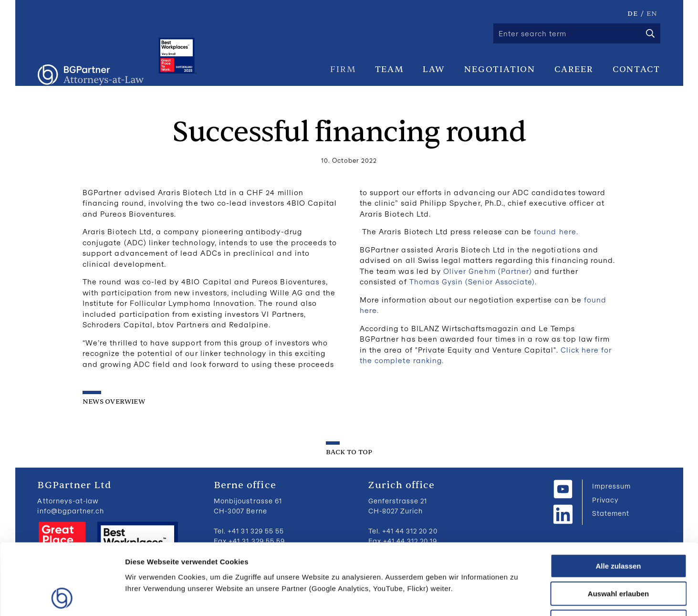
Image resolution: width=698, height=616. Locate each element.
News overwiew (114, 402)
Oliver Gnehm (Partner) (489, 271)
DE (633, 14)
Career (574, 69)
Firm (343, 69)
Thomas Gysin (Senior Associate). (473, 282)
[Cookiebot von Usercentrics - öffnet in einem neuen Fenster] (62, 597)
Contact (636, 69)
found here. (556, 231)
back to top (349, 452)
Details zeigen (507, 597)
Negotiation (500, 69)
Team (389, 69)
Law (434, 69)
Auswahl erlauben (618, 527)
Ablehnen (618, 555)
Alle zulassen (618, 499)
